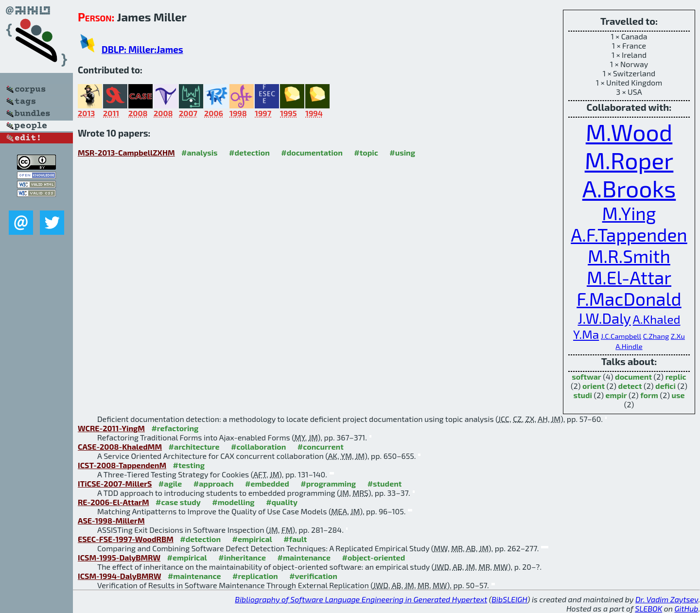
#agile (170, 483)
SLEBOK (648, 608)
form (649, 395)
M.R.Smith (629, 256)
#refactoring (175, 428)
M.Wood (629, 132)
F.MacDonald (629, 298)
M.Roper (629, 160)
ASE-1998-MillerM (111, 520)
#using (402, 152)
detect (630, 386)
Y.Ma (586, 334)
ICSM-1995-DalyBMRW (119, 557)
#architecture (194, 447)
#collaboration (258, 447)
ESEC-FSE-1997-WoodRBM (126, 539)
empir (616, 395)
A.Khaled (657, 319)
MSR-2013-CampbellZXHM (126, 152)
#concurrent (321, 447)
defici (665, 386)
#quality (282, 502)
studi (583, 395)
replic (676, 377)
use (678, 395)
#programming (328, 483)
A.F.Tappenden (629, 234)
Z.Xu (678, 336)
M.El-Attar (629, 277)
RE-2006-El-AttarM (114, 502)
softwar (586, 377)
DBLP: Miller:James (142, 49)
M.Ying (629, 213)
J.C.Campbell (621, 336)
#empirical (252, 539)
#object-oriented (374, 557)
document (633, 377)
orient (594, 386)
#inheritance (242, 557)
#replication (255, 576)
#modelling (233, 502)
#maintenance (304, 557)
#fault (295, 539)
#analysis (200, 152)
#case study (178, 502)
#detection (249, 152)
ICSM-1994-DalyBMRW (119, 576)
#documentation (312, 152)
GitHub (687, 608)
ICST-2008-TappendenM (122, 465)
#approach (214, 483)
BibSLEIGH (509, 599)
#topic (366, 152)
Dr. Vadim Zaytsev (667, 599)
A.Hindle (629, 346)
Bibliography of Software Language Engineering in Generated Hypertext (361, 599)
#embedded (267, 483)
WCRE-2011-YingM (111, 428)
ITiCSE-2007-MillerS (115, 483)
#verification (313, 576)
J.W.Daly (604, 318)
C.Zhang (656, 336)
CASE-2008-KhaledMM (120, 447)
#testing (189, 465)
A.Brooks (629, 188)
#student (385, 483)
